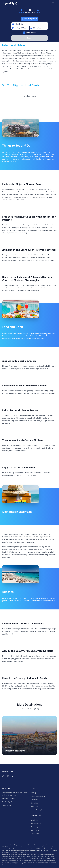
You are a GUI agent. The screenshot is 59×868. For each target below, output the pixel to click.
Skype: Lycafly (7, 805)
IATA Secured (35, 834)
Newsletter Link (36, 823)
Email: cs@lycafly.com (9, 802)
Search (29, 38)
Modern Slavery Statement (39, 810)
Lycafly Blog (35, 820)
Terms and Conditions (38, 796)
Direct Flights (31, 33)
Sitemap (34, 793)
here (39, 847)
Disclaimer (34, 800)
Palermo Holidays (15, 751)
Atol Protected (35, 830)
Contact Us (34, 803)
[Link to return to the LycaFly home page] (11, 3)
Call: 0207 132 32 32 (8, 798)
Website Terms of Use (31, 845)
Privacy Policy (35, 806)
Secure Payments (36, 827)
